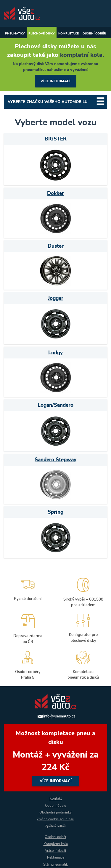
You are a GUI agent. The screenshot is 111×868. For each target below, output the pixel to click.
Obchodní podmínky (55, 812)
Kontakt (56, 798)
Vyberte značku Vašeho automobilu (48, 102)
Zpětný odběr (55, 826)
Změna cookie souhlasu (55, 819)
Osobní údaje (55, 806)
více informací (55, 81)
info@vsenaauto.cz (59, 716)
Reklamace (56, 857)
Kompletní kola (56, 844)
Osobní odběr (94, 33)
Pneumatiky (15, 33)
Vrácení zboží (55, 851)
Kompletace (69, 33)
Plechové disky (41, 33)
